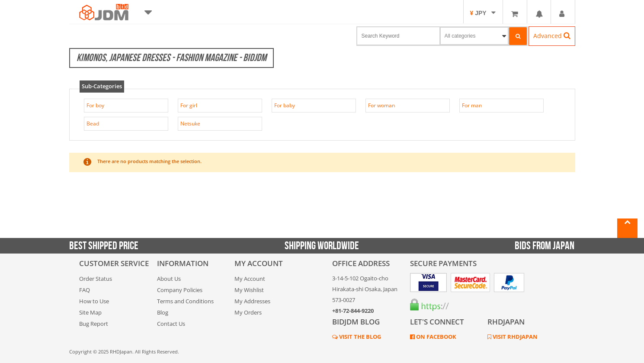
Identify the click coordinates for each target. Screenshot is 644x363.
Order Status (96, 279)
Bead (93, 124)
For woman (381, 105)
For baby (285, 105)
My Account (250, 279)
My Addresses (252, 301)
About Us (169, 279)
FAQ (85, 290)
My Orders (248, 312)
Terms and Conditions (185, 301)
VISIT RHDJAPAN (514, 337)
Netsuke (190, 124)
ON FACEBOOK (436, 337)
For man (472, 105)
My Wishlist (249, 290)
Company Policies (180, 290)
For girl (189, 105)
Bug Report (94, 324)
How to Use (94, 301)
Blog (163, 312)
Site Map (90, 312)
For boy (95, 105)
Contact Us (171, 324)
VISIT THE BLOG (359, 337)
